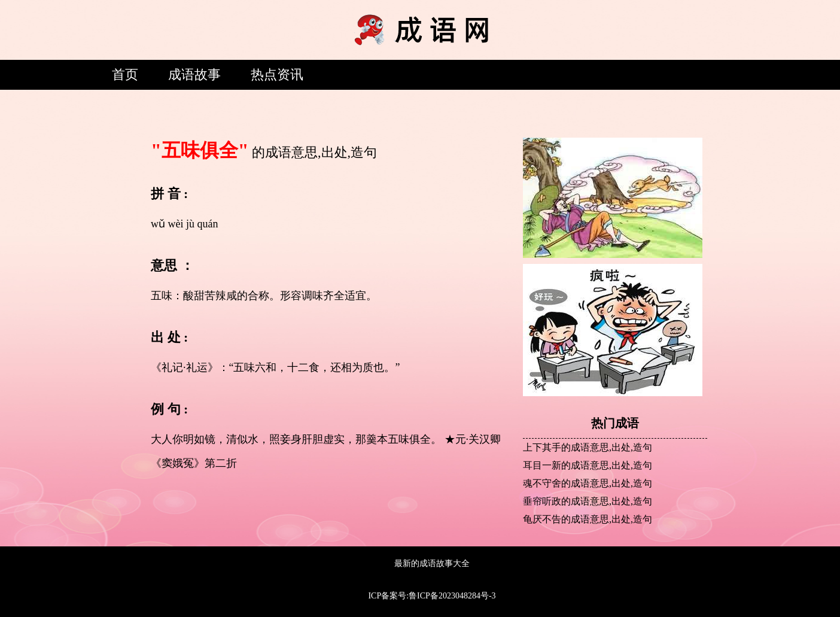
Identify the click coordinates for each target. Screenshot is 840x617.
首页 (125, 75)
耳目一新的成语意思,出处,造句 (588, 465)
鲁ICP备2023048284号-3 (452, 596)
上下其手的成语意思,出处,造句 (588, 447)
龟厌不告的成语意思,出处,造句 (588, 519)
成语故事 (194, 75)
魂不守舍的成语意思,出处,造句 (588, 483)
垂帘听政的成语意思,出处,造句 (588, 501)
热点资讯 (277, 75)
